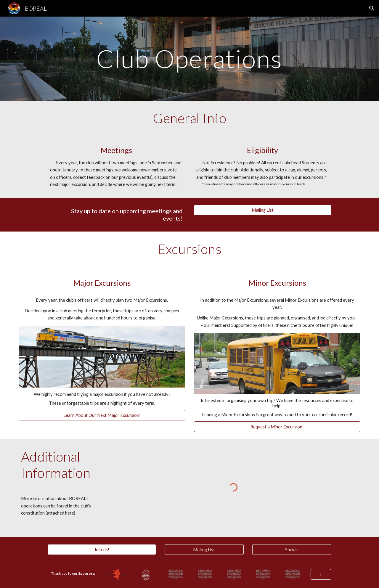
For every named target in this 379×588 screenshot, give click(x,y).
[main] (189, 58)
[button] (372, 8)
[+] (321, 574)
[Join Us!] (102, 550)
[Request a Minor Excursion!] (277, 427)
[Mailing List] (263, 210)
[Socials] (292, 550)
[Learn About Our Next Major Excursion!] (102, 415)
